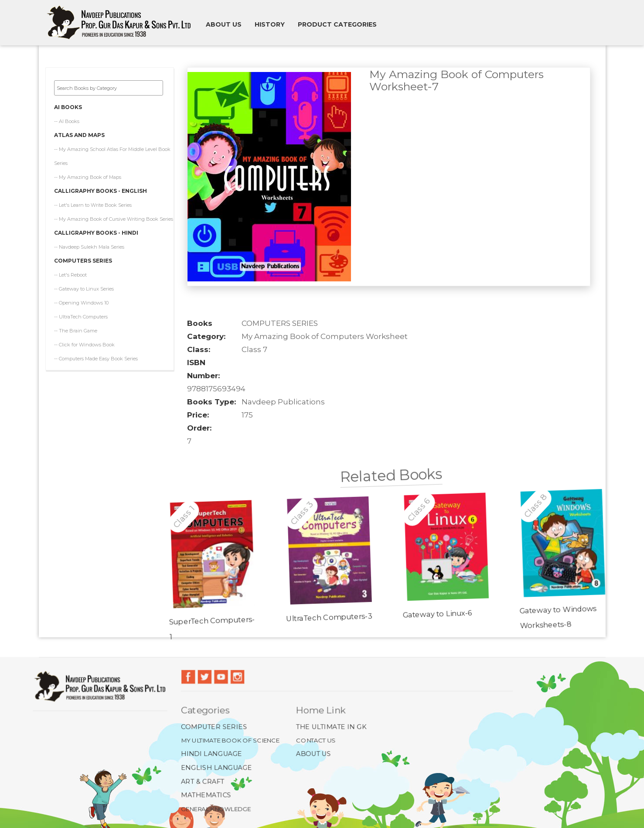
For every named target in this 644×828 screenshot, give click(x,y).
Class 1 (189, 501)
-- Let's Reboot (70, 272)
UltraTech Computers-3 (324, 611)
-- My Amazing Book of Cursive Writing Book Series (114, 216)
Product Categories (337, 24)
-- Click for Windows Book (84, 342)
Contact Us (316, 740)
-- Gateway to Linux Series (84, 286)
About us (224, 24)
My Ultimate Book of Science (230, 740)
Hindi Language (212, 754)
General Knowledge (216, 809)
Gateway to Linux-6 (431, 616)
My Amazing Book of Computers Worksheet (325, 336)
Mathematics (206, 795)
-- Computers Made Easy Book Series (96, 356)
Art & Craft (203, 781)
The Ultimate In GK (331, 727)
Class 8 (535, 517)
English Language (217, 768)
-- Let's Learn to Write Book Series (93, 202)
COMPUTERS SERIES (280, 323)
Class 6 (420, 512)
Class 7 (254, 349)
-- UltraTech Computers (81, 314)
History (270, 24)
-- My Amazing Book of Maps (88, 174)
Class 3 (305, 506)
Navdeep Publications (283, 402)
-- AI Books (67, 119)
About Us (313, 754)
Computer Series (214, 727)
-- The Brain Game (76, 328)
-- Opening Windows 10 (81, 300)
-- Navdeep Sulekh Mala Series (89, 244)
